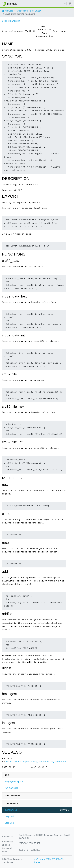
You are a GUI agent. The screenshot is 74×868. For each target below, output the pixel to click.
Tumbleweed (22, 11)
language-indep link (14, 781)
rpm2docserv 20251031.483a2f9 (48, 859)
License (37, 862)
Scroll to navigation (11, 21)
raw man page (11, 788)
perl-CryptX (36, 11)
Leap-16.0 (10, 816)
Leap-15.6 (10, 823)
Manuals (7, 11)
